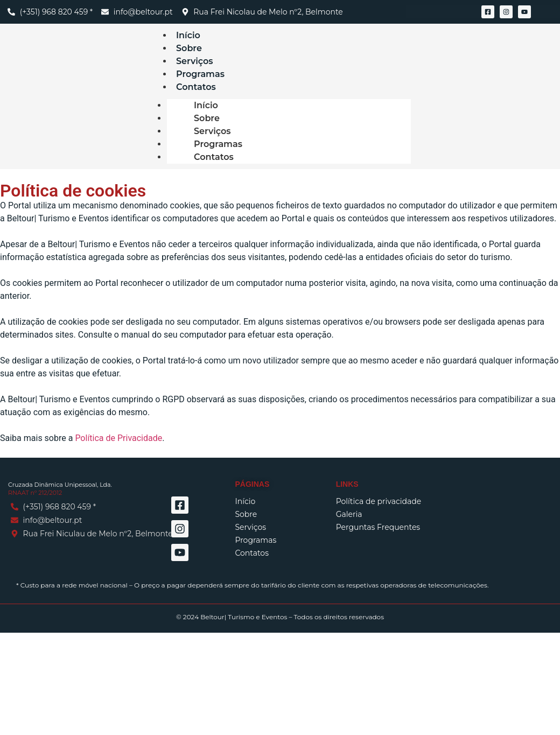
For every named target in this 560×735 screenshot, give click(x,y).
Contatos (196, 87)
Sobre (207, 118)
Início (206, 105)
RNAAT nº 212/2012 (35, 493)
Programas (218, 144)
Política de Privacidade (118, 438)
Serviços (212, 131)
